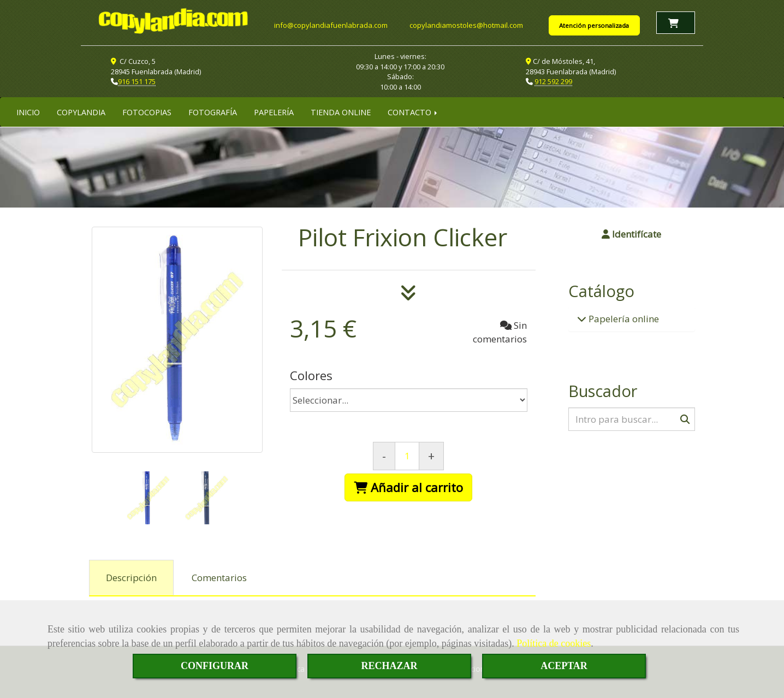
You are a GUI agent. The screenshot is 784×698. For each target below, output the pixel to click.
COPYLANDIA (81, 111)
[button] (632, 234)
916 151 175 (137, 81)
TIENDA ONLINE (341, 111)
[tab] (131, 577)
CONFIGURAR (215, 666)
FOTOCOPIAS (147, 111)
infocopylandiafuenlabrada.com (331, 25)
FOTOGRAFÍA (213, 111)
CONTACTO (413, 111)
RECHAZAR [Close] (389, 666)
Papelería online (623, 318)
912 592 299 (553, 81)
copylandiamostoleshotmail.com (466, 25)
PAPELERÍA (274, 111)
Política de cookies (554, 643)
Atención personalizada (594, 25)
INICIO (28, 111)
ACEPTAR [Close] (564, 666)
